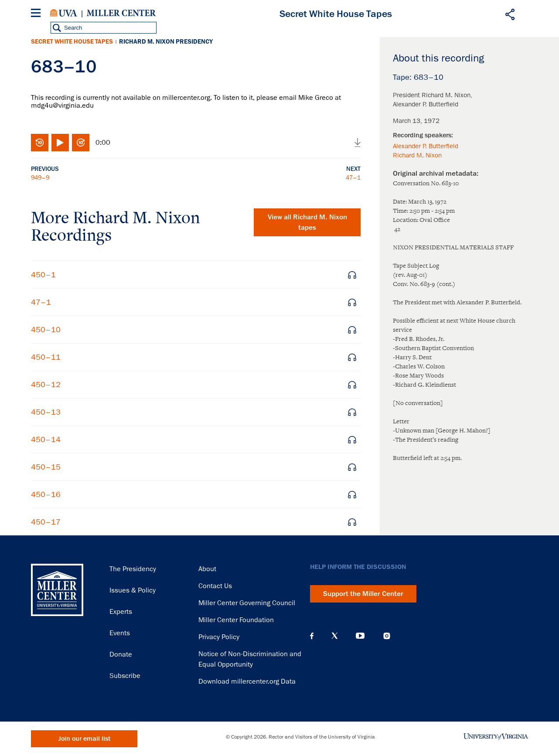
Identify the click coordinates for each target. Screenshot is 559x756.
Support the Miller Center (363, 594)
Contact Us (215, 586)
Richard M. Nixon (417, 155)
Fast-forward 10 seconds (81, 143)
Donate (121, 654)
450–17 (46, 522)
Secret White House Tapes (72, 42)
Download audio (358, 143)
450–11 (46, 357)
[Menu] (37, 14)
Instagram (387, 636)
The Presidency (133, 569)
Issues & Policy (133, 590)
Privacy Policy (219, 637)
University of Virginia (64, 13)
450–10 (46, 330)
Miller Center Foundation (236, 620)
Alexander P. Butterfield (426, 146)
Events (120, 633)
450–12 (46, 385)
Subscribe (125, 676)
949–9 (40, 177)
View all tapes (307, 222)
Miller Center (121, 13)
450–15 (46, 467)
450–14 (46, 439)
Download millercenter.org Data (247, 681)
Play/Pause (60, 143)
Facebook (312, 636)
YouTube (360, 636)
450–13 (46, 412)
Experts (121, 612)
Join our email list (84, 739)
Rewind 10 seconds (40, 143)
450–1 (43, 275)
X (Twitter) (335, 636)
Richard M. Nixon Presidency (166, 42)
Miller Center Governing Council (247, 603)
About (207, 569)
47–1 (353, 177)
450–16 (46, 494)
